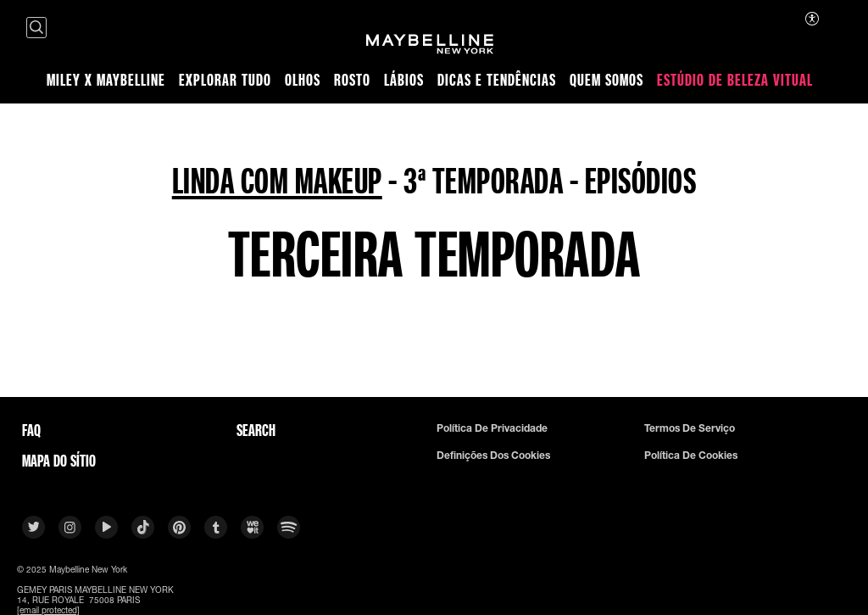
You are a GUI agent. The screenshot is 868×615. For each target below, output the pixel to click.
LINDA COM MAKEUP (277, 180)
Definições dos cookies (493, 456)
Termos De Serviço (690, 428)
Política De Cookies (691, 456)
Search (256, 430)
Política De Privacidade (492, 428)
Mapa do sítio (59, 461)
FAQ (31, 430)
